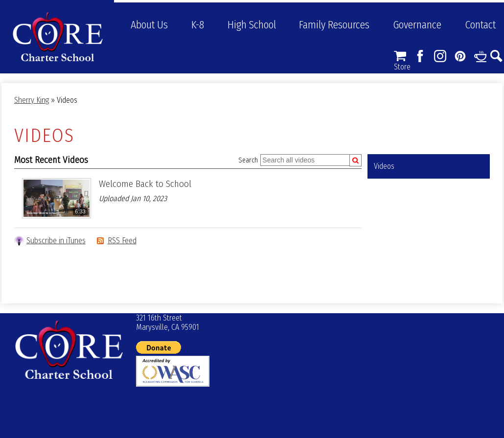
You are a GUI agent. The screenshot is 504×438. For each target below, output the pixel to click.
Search (496, 56)
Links (480, 56)
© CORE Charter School (69, 350)
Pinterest (460, 56)
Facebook (420, 56)
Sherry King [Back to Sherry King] (32, 100)
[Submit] (355, 160)
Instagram (440, 56)
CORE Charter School (58, 37)
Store (400, 56)
